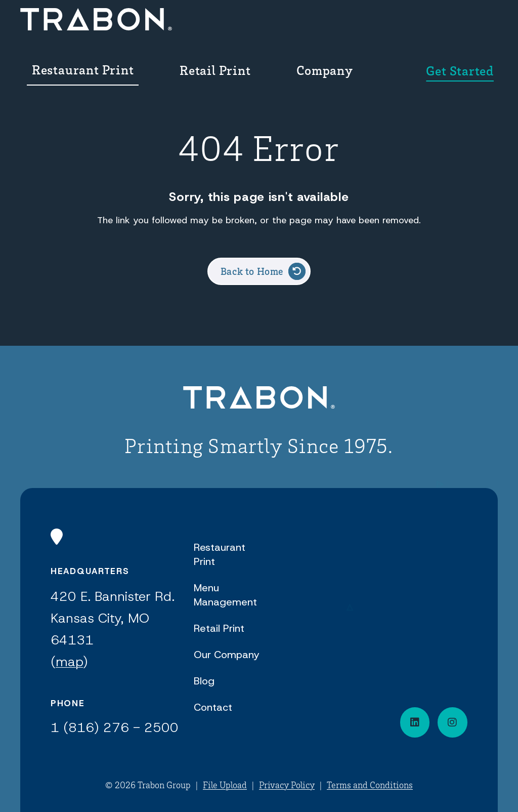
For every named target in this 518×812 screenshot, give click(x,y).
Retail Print (284, 27)
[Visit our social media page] (452, 722)
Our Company (227, 655)
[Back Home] (67, 27)
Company (368, 27)
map (69, 662)
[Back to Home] (259, 399)
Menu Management (225, 595)
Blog (204, 681)
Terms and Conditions (370, 785)
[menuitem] (181, 27)
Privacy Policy (287, 785)
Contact (213, 707)
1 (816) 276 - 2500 (115, 727)
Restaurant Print (171, 27)
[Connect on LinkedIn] (415, 722)
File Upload (225, 785)
